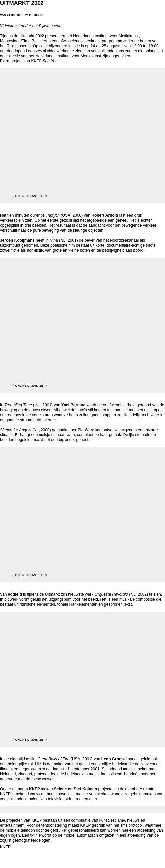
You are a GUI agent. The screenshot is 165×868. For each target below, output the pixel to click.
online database (29, 196)
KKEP (5, 847)
